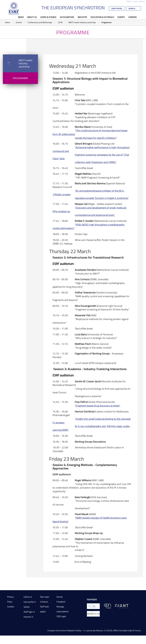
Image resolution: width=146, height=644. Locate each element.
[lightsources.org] (93, 614)
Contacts (44, 602)
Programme (20, 78)
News (21, 17)
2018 (60, 22)
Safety (27, 607)
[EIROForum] (93, 606)
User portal (29, 602)
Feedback (61, 602)
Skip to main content (135, 1)
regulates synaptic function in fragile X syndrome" (102, 198)
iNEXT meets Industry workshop (82, 22)
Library (27, 597)
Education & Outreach (102, 17)
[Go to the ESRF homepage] (14, 8)
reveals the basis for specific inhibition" (96, 138)
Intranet (27, 617)
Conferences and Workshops (40, 22)
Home (8, 22)
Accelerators (67, 17)
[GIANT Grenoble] (122, 606)
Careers (132, 17)
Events (121, 17)
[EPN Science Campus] (107, 606)
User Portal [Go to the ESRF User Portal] (117, 8)
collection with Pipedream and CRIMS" (96, 162)
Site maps (45, 597)
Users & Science (48, 17)
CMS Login (61, 616)
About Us (32, 17)
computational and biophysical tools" (95, 215)
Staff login (28, 612)
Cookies (11, 607)
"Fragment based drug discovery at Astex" (98, 406)
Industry (82, 17)
